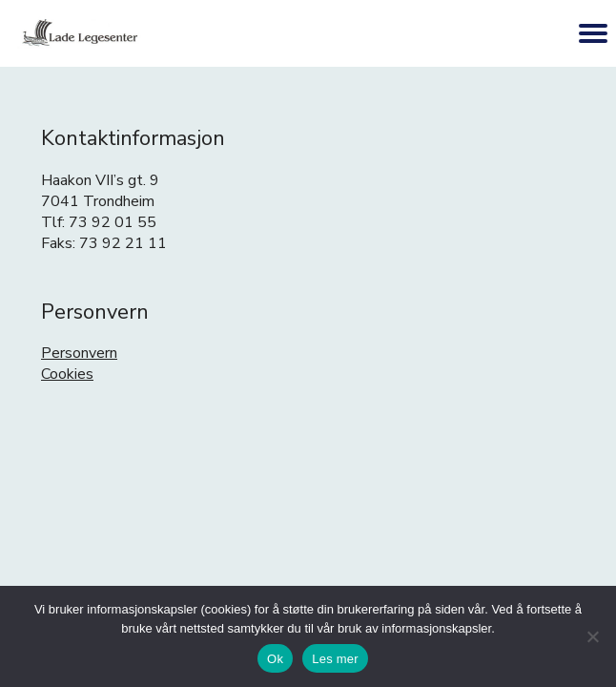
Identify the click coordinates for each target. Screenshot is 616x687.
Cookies (67, 374)
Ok (275, 659)
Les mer (335, 659)
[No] (592, 636)
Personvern (79, 353)
